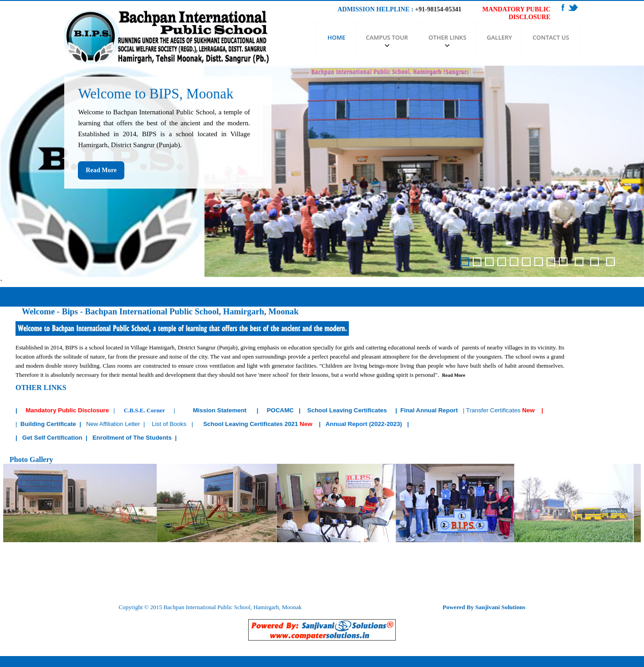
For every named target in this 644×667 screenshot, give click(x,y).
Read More (101, 170)
